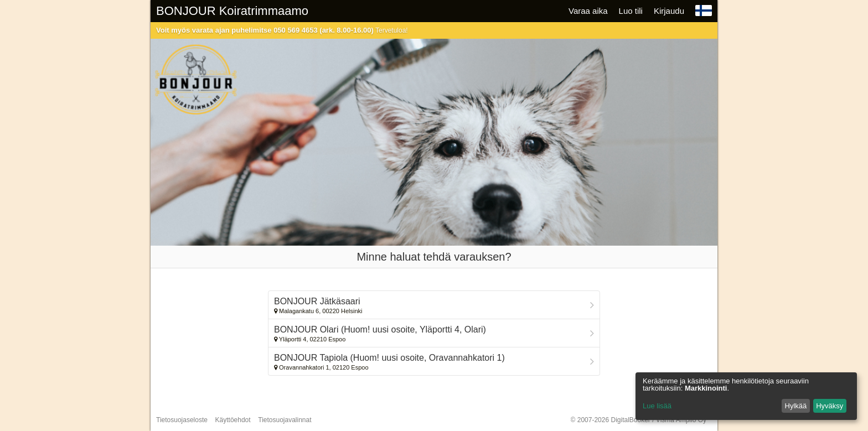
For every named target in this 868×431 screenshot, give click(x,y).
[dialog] (746, 396)
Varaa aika (588, 11)
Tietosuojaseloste (182, 420)
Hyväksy (830, 406)
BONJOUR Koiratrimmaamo (232, 11)
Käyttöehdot (233, 420)
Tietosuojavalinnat (285, 420)
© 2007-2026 (639, 420)
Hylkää (796, 406)
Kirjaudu (669, 11)
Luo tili (631, 11)
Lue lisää (657, 406)
